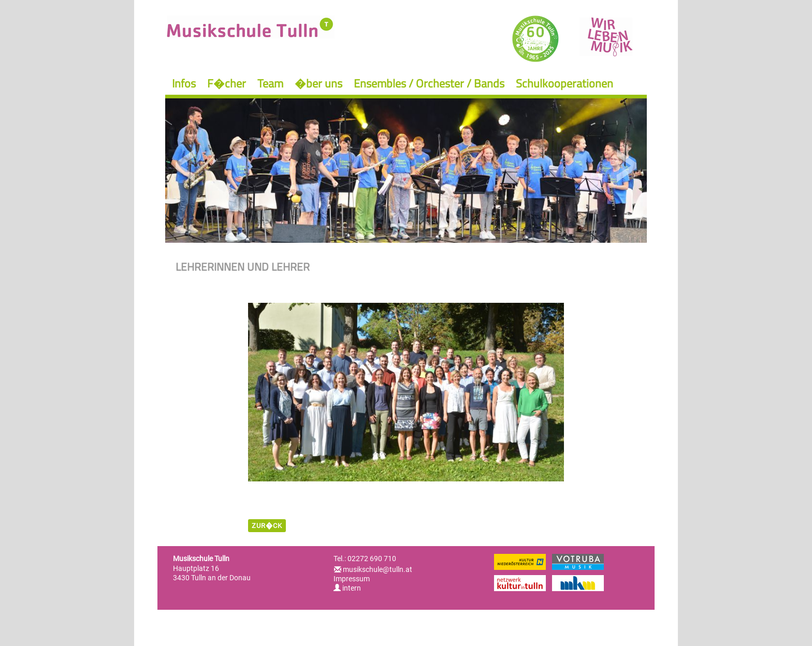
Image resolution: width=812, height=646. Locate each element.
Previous (186, 166)
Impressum (352, 579)
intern (347, 588)
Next (626, 166)
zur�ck (267, 526)
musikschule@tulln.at (378, 569)
